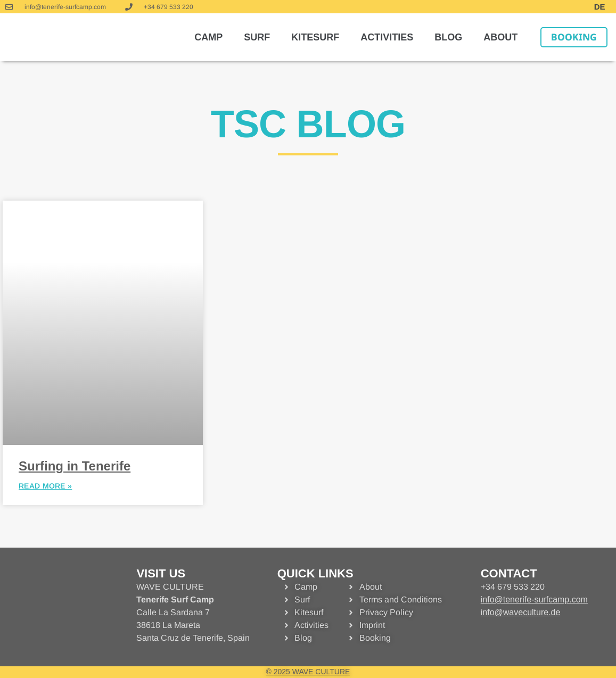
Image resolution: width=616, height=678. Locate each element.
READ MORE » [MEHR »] (45, 486)
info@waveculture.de (521, 612)
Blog (448, 37)
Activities (387, 37)
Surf (257, 37)
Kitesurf (315, 37)
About (500, 37)
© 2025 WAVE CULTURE (308, 672)
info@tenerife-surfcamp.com (534, 600)
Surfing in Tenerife (75, 466)
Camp (208, 37)
